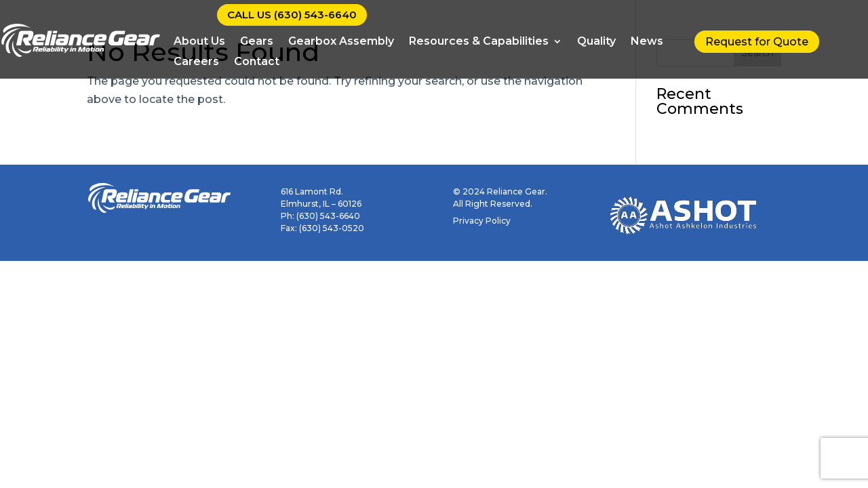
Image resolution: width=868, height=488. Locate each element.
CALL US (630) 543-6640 (292, 15)
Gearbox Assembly (341, 42)
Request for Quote (757, 42)
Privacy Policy (482, 221)
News (647, 42)
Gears (257, 42)
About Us (199, 42)
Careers (196, 62)
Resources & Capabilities (479, 42)
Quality (596, 42)
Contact (257, 62)
